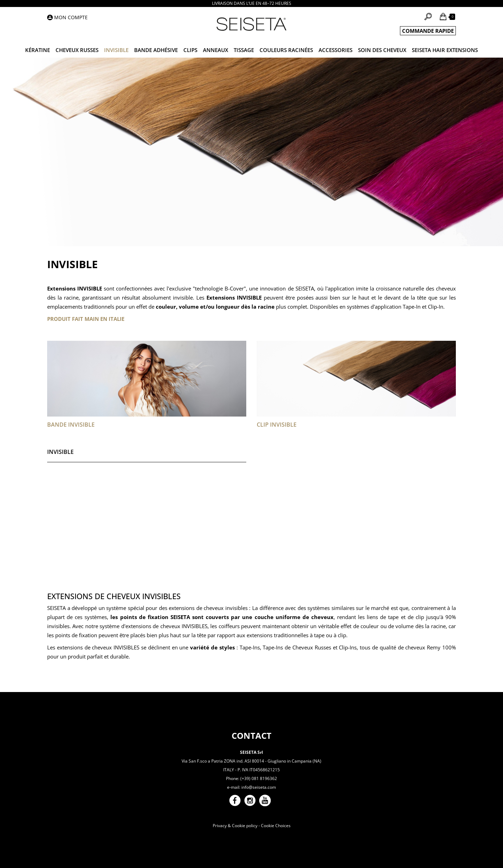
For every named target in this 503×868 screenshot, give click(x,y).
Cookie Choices (276, 826)
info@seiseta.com (259, 787)
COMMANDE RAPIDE (428, 31)
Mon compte (71, 17)
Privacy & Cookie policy (235, 826)
